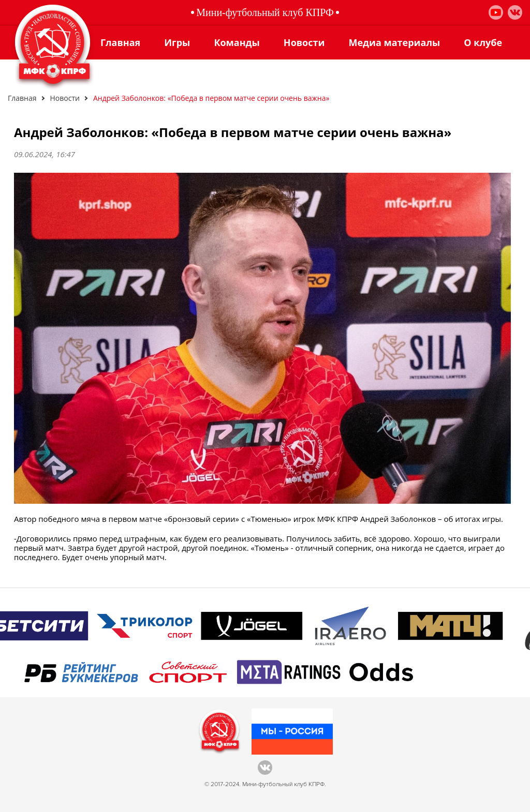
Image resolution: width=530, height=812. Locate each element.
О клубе (483, 42)
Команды (237, 42)
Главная (120, 42)
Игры (177, 42)
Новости (304, 42)
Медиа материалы (394, 42)
